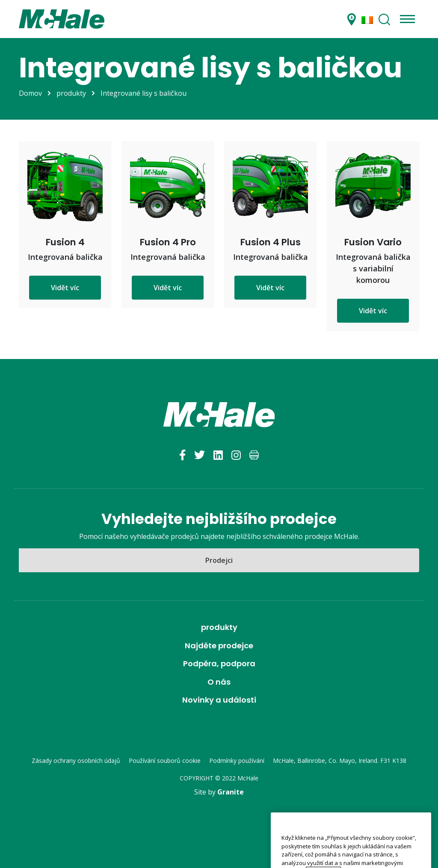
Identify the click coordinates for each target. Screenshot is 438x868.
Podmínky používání (237, 761)
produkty (71, 93)
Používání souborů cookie (165, 761)
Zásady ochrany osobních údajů (76, 761)
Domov (30, 93)
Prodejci (219, 560)
